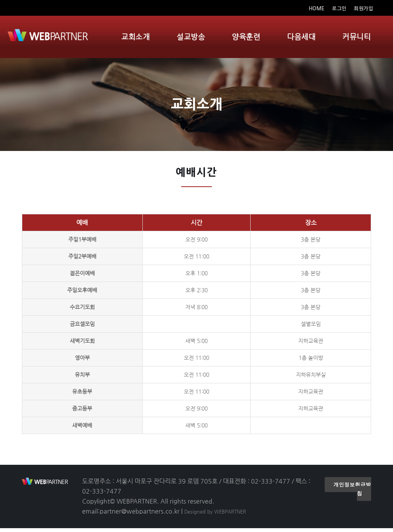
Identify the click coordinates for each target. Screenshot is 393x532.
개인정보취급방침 (352, 493)
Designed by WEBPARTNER (215, 515)
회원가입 (363, 9)
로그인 (339, 9)
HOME (318, 9)
